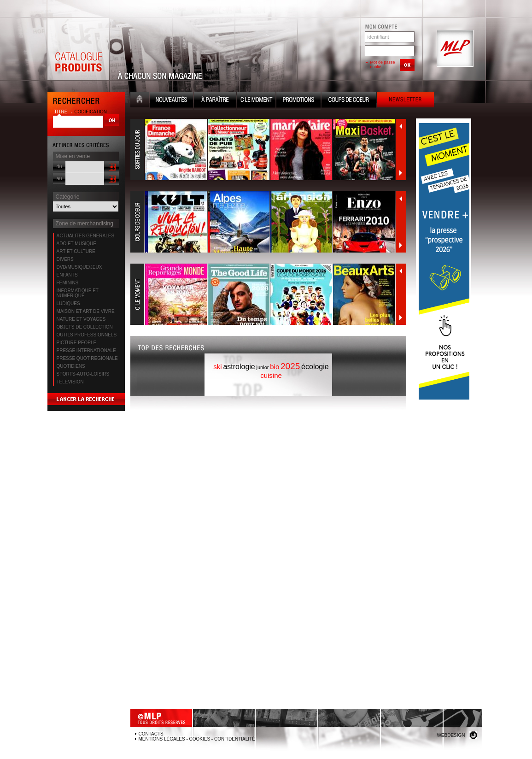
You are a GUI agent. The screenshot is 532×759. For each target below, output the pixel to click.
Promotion (298, 101)
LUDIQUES (68, 303)
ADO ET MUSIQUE (77, 244)
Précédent (401, 126)
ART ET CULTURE (76, 251)
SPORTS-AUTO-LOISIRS (83, 374)
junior (263, 367)
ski (217, 367)
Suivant (401, 173)
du (59, 166)
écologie (315, 367)
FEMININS (68, 283)
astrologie (239, 367)
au (59, 178)
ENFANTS (67, 275)
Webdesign (451, 735)
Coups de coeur (349, 101)
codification (91, 112)
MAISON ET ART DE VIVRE (86, 311)
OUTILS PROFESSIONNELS (87, 335)
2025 (290, 366)
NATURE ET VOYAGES (81, 319)
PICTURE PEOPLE (77, 343)
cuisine (271, 375)
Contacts (151, 734)
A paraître (215, 101)
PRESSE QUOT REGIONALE (87, 358)
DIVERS (65, 259)
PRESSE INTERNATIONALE (86, 350)
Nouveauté (171, 101)
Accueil (140, 101)
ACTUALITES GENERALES (86, 236)
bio (275, 367)
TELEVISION (70, 382)
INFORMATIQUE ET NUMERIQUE (78, 293)
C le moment (256, 101)
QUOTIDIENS (71, 366)
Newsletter (405, 101)
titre (62, 112)
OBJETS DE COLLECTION (85, 327)
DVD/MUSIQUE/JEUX (79, 267)
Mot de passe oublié (383, 65)
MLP (454, 49)
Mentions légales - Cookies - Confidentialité (197, 739)
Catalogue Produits (78, 49)
